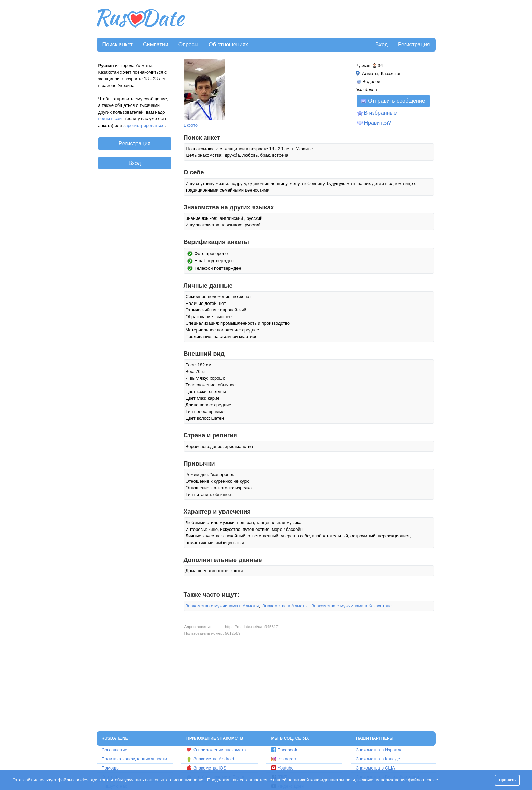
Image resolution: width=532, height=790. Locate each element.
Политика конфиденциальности (134, 759)
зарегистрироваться (144, 125)
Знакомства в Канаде (378, 759)
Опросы (188, 45)
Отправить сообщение (393, 101)
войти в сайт (111, 119)
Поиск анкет (118, 45)
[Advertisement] (311, 19)
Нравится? (378, 123)
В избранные (380, 113)
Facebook (284, 750)
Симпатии (156, 45)
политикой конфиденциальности (321, 780)
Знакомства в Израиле (379, 750)
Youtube (283, 768)
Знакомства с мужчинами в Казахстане (351, 606)
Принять (507, 780)
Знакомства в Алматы (285, 606)
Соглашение (114, 750)
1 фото (191, 125)
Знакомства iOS (206, 768)
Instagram (284, 759)
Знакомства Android (210, 759)
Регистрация (414, 45)
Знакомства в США (376, 768)
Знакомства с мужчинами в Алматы (222, 606)
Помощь (110, 768)
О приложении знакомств (216, 750)
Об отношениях (228, 45)
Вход (382, 45)
